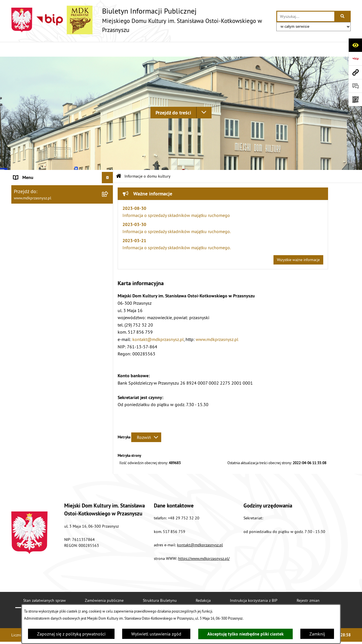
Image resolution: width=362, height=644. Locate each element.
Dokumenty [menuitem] (25, 306)
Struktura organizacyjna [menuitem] (36, 215)
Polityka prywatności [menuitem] (33, 272)
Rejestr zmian (308, 586)
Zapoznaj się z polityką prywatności (71, 634)
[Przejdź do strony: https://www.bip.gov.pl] (355, 59)
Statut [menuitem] (19, 204)
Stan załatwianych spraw (44, 586)
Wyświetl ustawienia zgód (156, 634)
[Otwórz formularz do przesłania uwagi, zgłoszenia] (355, 86)
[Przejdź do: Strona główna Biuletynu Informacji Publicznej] (119, 162)
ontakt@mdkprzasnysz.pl (201, 530)
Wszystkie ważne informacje (298, 245)
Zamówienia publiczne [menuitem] (35, 295)
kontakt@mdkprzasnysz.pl (158, 324)
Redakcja (203, 586)
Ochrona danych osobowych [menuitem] (41, 283)
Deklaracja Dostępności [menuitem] (36, 238)
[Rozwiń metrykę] (146, 422)
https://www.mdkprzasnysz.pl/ (204, 544)
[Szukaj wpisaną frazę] (343, 16)
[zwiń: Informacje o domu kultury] (109, 174)
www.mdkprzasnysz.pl (217, 324)
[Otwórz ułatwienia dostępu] (355, 45)
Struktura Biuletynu (160, 586)
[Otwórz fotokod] (355, 99)
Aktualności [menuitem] (25, 227)
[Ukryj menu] (107, 163)
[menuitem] (62, 189)
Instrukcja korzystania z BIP (254, 586)
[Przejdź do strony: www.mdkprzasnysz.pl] (355, 72)
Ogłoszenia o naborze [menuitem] (35, 317)
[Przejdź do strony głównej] (141, 20)
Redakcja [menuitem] (22, 249)
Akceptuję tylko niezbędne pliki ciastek (245, 634)
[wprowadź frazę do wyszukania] (306, 16)
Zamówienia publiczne (104, 586)
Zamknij (317, 634)
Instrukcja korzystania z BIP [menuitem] (40, 261)
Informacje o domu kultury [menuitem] (39, 174)
